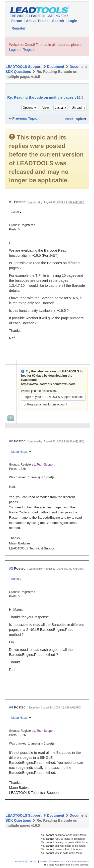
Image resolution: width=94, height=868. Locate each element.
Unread (78, 108)
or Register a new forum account (45, 404)
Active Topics (38, 21)
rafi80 (15, 212)
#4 (11, 707)
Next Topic (74, 119)
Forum (17, 21)
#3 (11, 568)
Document (55, 67)
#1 (11, 202)
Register (19, 28)
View (46, 108)
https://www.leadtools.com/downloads (48, 384)
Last (60, 108)
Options (30, 108)
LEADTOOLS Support (24, 67)
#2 (11, 441)
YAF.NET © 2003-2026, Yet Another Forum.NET (64, 861)
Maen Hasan (20, 452)
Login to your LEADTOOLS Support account (53, 397)
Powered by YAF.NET (26, 861)
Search (59, 21)
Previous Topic (25, 118)
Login (72, 21)
